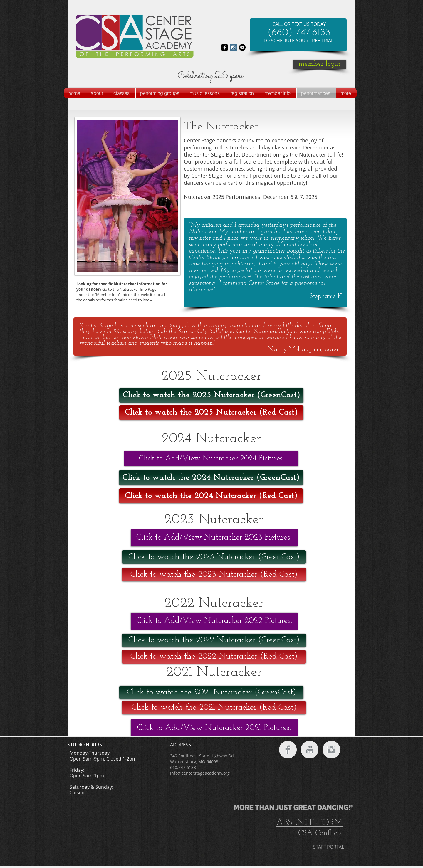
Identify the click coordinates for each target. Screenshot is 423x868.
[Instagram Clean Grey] (331, 750)
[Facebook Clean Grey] (288, 750)
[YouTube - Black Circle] (242, 47)
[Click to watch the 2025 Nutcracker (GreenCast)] (211, 395)
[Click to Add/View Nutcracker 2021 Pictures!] (214, 728)
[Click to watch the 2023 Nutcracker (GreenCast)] (214, 557)
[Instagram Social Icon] (233, 47)
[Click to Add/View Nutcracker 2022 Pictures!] (214, 621)
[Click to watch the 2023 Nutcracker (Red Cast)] (214, 575)
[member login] (320, 64)
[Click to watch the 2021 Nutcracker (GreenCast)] (211, 692)
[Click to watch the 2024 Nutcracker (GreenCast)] (211, 478)
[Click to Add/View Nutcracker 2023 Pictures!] (214, 538)
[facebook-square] (225, 47)
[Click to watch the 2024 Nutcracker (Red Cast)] (211, 496)
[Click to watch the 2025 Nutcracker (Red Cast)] (211, 413)
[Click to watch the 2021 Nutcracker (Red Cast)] (214, 708)
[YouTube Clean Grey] (310, 750)
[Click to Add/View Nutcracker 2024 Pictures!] (211, 459)
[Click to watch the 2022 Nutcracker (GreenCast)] (214, 640)
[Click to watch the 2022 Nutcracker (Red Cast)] (214, 657)
